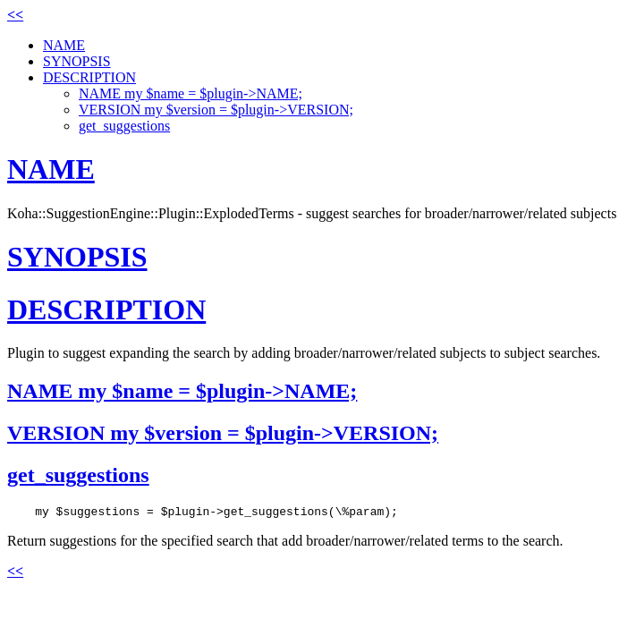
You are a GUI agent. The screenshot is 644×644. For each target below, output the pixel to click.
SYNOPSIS (77, 61)
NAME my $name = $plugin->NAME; (191, 93)
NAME (64, 45)
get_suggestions (124, 126)
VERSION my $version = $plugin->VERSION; (216, 110)
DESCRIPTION (89, 77)
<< (15, 15)
